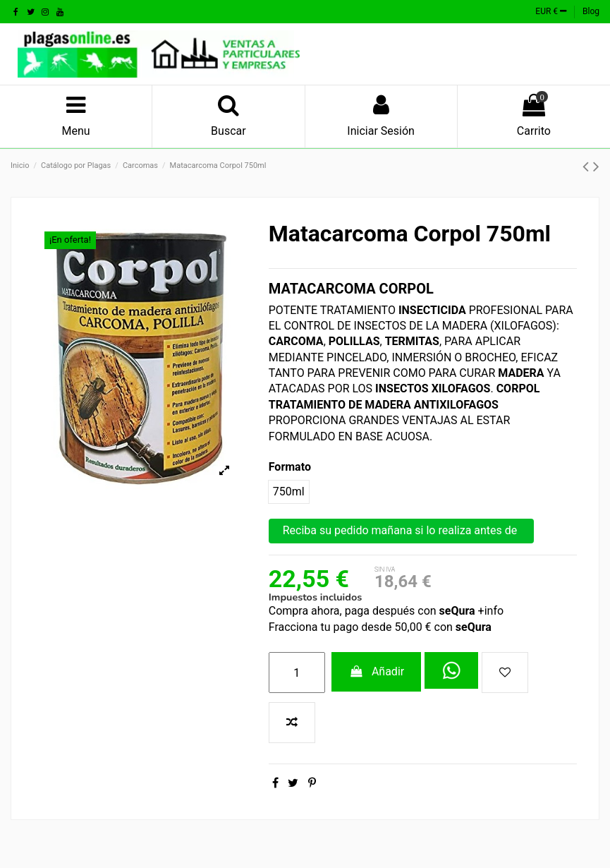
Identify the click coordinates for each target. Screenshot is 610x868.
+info (489, 611)
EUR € (551, 11)
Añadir (376, 671)
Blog (591, 11)
